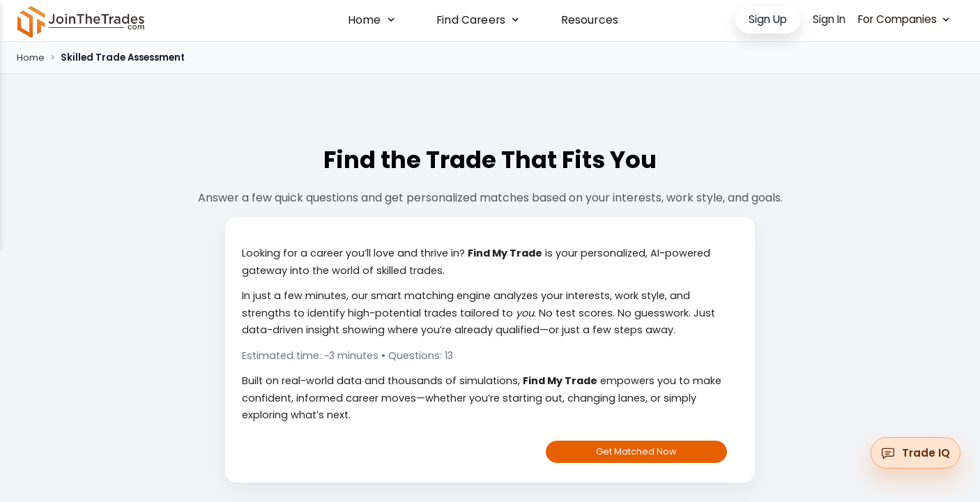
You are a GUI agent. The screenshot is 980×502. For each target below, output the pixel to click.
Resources (590, 20)
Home (31, 58)
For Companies (904, 19)
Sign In (829, 19)
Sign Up (768, 19)
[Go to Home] (81, 22)
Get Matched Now (636, 451)
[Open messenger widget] (916, 453)
